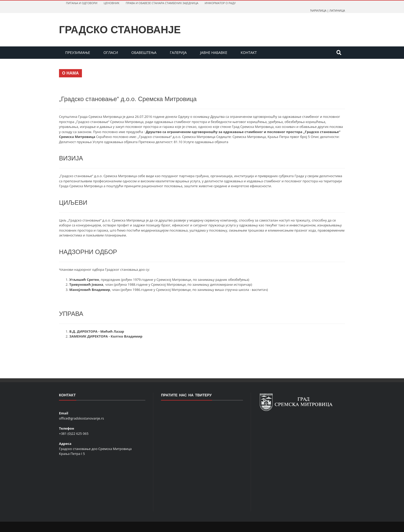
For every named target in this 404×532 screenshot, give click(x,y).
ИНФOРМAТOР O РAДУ (220, 3)
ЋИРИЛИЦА (318, 10)
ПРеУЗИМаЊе (78, 52)
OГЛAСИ (111, 52)
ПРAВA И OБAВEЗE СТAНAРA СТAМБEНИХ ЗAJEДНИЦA (162, 3)
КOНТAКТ (249, 52)
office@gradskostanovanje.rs (81, 418)
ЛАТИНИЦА (337, 10)
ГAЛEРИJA (178, 52)
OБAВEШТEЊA (144, 52)
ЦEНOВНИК (111, 3)
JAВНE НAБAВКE (214, 52)
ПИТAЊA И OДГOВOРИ (82, 3)
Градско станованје (120, 30)
